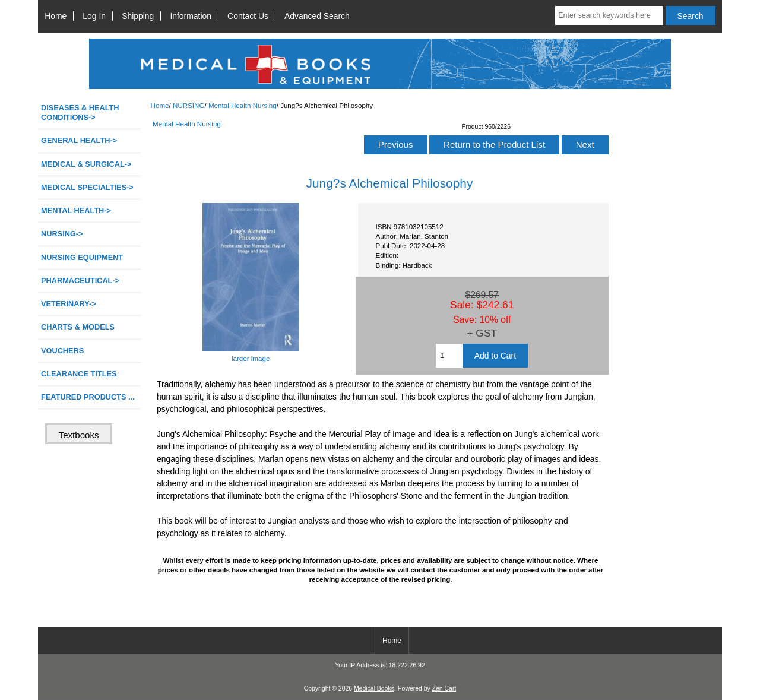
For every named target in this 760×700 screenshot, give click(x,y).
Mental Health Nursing (243, 105)
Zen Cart (444, 688)
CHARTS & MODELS (78, 327)
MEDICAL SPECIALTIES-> (87, 187)
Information (191, 16)
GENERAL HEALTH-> (79, 140)
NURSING (189, 105)
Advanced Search (317, 16)
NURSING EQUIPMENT (82, 257)
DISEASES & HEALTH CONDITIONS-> (80, 113)
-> (62, 234)
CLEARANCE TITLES (79, 374)
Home (56, 16)
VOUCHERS (62, 351)
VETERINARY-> (69, 304)
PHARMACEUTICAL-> (80, 281)
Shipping (138, 16)
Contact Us (248, 16)
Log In (94, 16)
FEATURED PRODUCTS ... (88, 397)
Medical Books (374, 688)
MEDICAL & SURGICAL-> (86, 164)
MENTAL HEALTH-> (76, 210)
